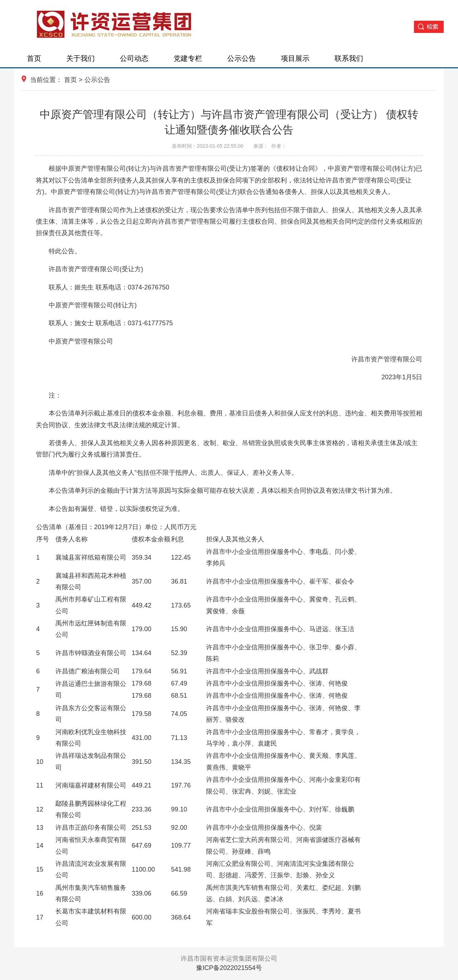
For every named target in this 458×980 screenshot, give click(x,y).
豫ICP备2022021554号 (229, 968)
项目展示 (295, 58)
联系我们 (349, 58)
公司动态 (134, 58)
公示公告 (242, 58)
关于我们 (81, 58)
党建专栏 (188, 58)
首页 (34, 58)
